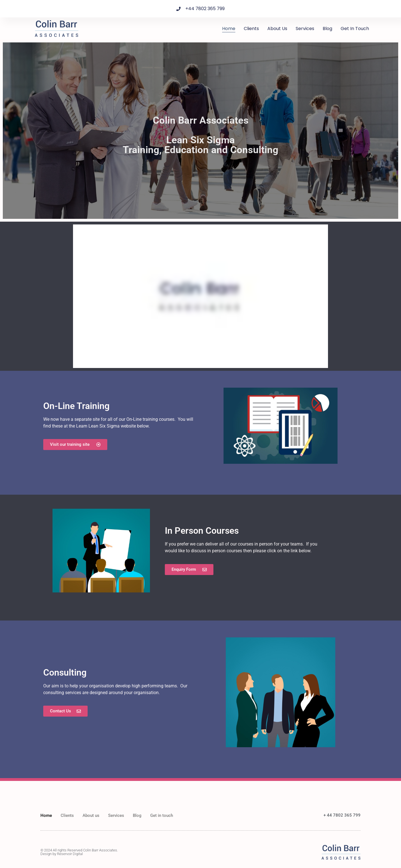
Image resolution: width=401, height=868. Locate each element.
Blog (327, 29)
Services (305, 29)
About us (277, 29)
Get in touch (355, 29)
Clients (251, 29)
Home (229, 29)
